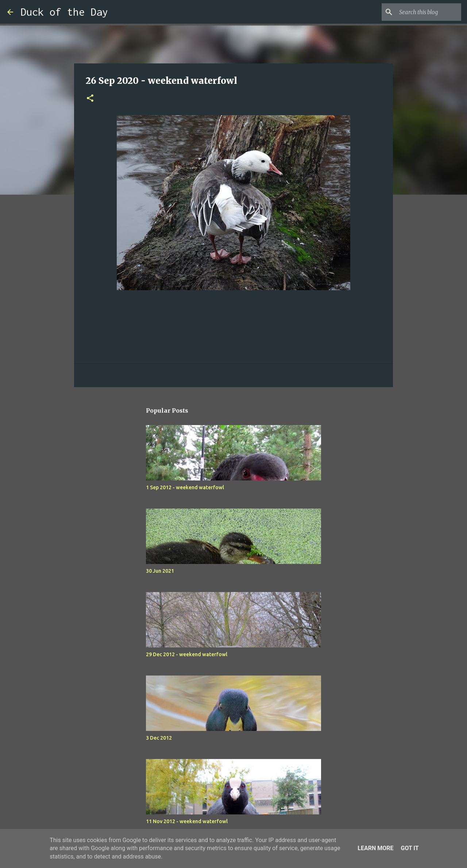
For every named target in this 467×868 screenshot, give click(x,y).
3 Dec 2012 (159, 738)
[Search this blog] (423, 12)
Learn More (375, 848)
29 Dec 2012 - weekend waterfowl (187, 654)
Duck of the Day (64, 12)
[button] (90, 99)
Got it (410, 848)
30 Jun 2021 (160, 571)
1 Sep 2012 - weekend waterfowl (185, 487)
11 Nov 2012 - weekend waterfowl (187, 821)
